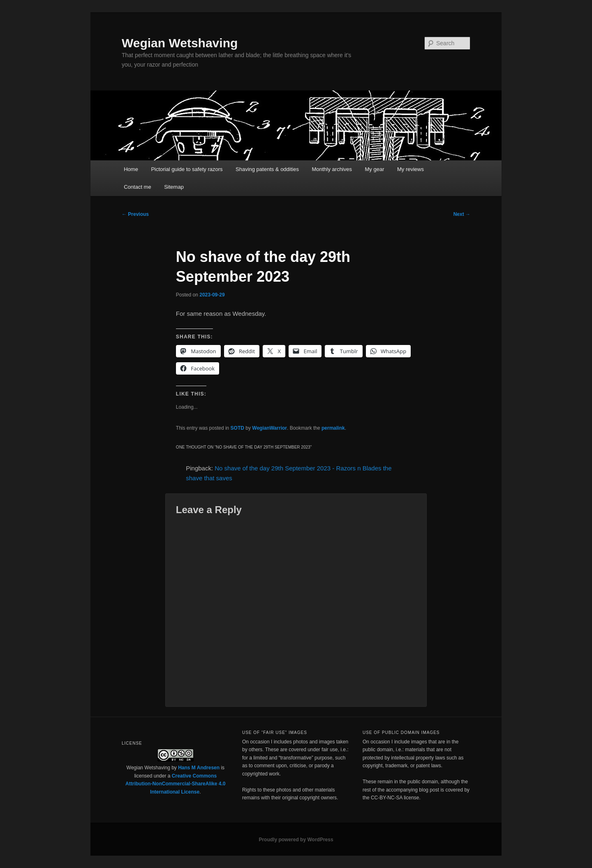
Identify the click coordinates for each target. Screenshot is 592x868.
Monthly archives (332, 169)
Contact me (137, 187)
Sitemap (174, 187)
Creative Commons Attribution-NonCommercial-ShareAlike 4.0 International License (175, 784)
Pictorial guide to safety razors (187, 169)
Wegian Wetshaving (180, 43)
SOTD (237, 428)
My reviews (410, 169)
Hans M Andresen (199, 768)
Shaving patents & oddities (267, 169)
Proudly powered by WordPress (296, 840)
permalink (333, 428)
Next (462, 214)
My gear (375, 169)
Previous (135, 214)
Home (131, 169)
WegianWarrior (269, 428)
